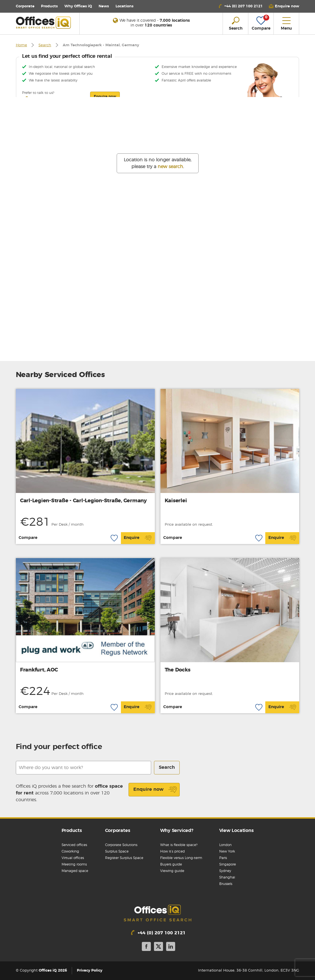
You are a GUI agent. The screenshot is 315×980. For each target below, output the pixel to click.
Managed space (75, 871)
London (225, 845)
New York (227, 851)
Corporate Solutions (121, 845)
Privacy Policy (90, 971)
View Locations (236, 831)
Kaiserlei (176, 501)
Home (21, 45)
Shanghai (227, 877)
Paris (223, 858)
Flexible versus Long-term (181, 858)
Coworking (70, 851)
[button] (284, 6)
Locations (124, 6)
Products (49, 6)
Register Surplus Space (124, 858)
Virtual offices (73, 858)
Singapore (228, 864)
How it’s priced (172, 851)
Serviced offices (74, 845)
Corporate (25, 6)
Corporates (118, 831)
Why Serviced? (177, 831)
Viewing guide (172, 871)
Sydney (225, 871)
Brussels (226, 884)
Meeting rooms (74, 864)
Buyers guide (171, 864)
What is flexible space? (179, 845)
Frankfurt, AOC (39, 670)
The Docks (178, 670)
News (104, 6)
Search (45, 45)
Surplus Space (117, 851)
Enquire (138, 538)
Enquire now (155, 790)
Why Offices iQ (78, 6)
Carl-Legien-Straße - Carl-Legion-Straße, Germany (83, 501)
